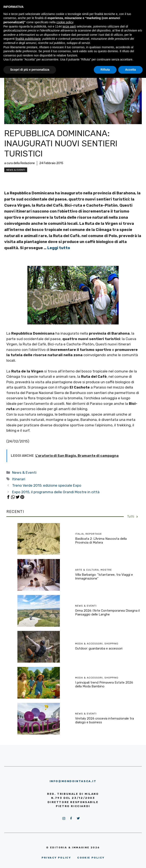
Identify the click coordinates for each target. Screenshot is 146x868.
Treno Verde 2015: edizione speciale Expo (47, 485)
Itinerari (19, 479)
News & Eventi (16, 170)
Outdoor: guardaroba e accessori (99, 648)
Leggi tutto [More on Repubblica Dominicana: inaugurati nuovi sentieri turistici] (59, 248)
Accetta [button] (130, 70)
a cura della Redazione (20, 163)
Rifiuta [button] (105, 70)
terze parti (69, 26)
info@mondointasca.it (73, 781)
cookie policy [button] (65, 22)
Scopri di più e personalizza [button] (30, 70)
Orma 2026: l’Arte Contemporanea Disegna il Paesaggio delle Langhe (107, 613)
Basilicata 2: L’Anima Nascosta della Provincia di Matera (101, 541)
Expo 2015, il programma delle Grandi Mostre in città (56, 492)
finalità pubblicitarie (28, 39)
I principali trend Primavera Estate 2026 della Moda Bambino (104, 684)
